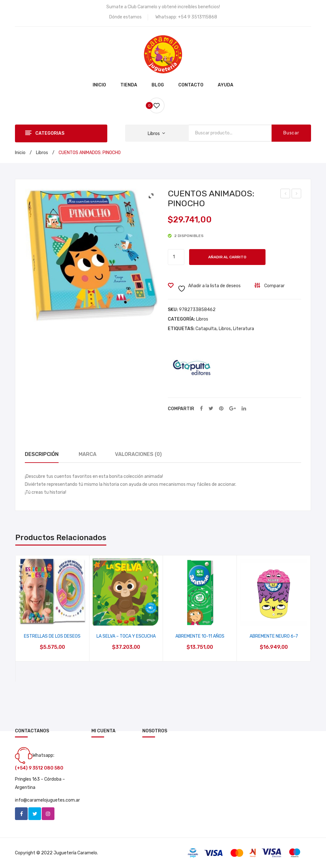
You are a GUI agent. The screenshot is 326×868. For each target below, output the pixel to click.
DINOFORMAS (286, 194)
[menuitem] (99, 85)
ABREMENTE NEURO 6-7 (274, 636)
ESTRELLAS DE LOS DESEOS (52, 636)
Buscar (291, 133)
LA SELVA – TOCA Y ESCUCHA (126, 636)
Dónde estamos (125, 17)
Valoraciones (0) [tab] (138, 454)
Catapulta (206, 329)
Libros (42, 153)
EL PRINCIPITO (297, 194)
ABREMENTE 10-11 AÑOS (200, 636)
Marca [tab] (88, 454)
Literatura (244, 329)
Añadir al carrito (227, 257)
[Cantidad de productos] (176, 257)
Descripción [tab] (42, 454)
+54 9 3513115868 (198, 17)
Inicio (20, 153)
